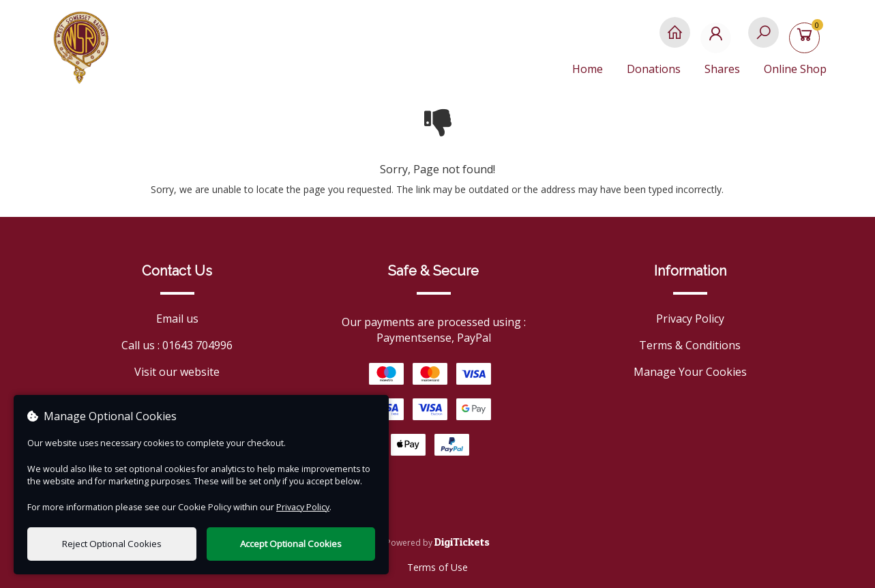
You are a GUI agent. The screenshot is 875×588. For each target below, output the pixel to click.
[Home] (675, 39)
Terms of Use (438, 567)
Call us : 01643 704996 (177, 345)
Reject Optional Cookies (112, 544)
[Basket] (808, 39)
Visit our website (177, 372)
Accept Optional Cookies (291, 544)
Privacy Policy (690, 319)
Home (588, 69)
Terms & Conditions (690, 345)
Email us (177, 319)
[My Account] (719, 39)
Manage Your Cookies (690, 372)
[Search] (763, 39)
